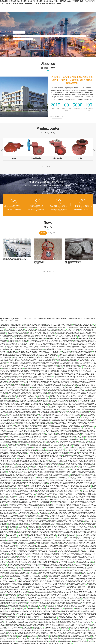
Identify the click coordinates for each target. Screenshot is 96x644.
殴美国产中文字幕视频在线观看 (52, 555)
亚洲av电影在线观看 (69, 334)
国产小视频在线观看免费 (7, 591)
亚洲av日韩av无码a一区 (11, 331)
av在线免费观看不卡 (18, 335)
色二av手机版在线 (25, 350)
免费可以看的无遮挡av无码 (8, 337)
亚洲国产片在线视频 (7, 511)
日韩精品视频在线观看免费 (21, 597)
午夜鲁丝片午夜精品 (23, 637)
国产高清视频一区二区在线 (18, 383)
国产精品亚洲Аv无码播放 (24, 566)
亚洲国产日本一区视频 (65, 634)
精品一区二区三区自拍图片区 (76, 616)
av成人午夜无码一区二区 (13, 334)
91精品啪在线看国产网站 (60, 410)
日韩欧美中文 (63, 372)
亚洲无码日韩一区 (79, 500)
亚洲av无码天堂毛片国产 (31, 487)
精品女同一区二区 (70, 607)
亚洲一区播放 (10, 537)
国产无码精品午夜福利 (78, 514)
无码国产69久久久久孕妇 (55, 518)
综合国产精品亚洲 (16, 515)
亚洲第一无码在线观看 (50, 419)
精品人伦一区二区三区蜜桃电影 (16, 373)
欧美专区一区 (55, 490)
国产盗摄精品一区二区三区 (75, 402)
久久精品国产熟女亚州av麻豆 (48, 515)
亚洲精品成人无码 (37, 416)
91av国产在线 (91, 582)
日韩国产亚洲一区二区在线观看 (15, 399)
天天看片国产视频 (68, 342)
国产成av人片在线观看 (62, 354)
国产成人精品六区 (34, 514)
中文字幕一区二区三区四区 (43, 501)
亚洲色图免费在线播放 (29, 335)
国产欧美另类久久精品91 (38, 436)
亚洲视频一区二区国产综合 (40, 372)
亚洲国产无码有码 (27, 356)
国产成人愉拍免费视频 (77, 405)
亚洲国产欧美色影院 (13, 526)
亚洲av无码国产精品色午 (76, 444)
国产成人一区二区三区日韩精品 (54, 339)
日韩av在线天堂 (21, 582)
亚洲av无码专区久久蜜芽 (34, 444)
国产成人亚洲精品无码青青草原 (72, 327)
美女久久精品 (3, 605)
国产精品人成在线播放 (71, 386)
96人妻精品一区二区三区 (17, 522)
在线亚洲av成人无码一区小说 (44, 331)
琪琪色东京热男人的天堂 (59, 400)
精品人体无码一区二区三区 (83, 400)
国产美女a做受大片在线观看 (18, 403)
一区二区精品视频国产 (13, 381)
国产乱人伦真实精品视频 (59, 376)
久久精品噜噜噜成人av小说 (81, 457)
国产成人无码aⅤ (85, 528)
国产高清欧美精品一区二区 (62, 526)
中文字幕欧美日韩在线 (24, 334)
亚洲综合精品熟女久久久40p (50, 586)
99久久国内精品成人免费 (52, 545)
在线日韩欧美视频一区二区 (34, 531)
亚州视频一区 (80, 395)
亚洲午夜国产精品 (42, 324)
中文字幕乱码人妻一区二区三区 (66, 340)
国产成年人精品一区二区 (10, 621)
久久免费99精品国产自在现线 (13, 432)
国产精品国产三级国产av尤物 (7, 427)
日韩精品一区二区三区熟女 (34, 610)
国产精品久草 (84, 548)
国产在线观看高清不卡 (14, 590)
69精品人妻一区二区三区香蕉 (44, 454)
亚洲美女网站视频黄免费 (60, 534)
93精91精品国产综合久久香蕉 (43, 463)
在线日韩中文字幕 (13, 533)
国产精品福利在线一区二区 (30, 384)
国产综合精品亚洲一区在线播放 (47, 591)
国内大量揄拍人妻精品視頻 (6, 588)
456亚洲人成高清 (61, 433)
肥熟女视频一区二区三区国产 (69, 395)
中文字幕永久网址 (50, 332)
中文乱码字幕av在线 (36, 534)
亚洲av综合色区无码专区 (18, 408)
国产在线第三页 (5, 577)
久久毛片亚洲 (83, 346)
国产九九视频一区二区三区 (47, 493)
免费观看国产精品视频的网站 (81, 340)
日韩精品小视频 (80, 383)
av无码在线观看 (5, 350)
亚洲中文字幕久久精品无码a (58, 468)
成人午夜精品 (28, 561)
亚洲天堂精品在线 (90, 634)
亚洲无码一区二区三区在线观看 (50, 561)
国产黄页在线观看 (83, 440)
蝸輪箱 (27, 290)
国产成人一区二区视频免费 (52, 411)
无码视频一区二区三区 (78, 380)
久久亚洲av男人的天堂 (37, 488)
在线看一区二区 (40, 477)
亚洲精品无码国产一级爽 (71, 465)
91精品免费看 (5, 373)
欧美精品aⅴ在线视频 (42, 425)
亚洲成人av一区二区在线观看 (59, 429)
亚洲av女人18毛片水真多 (11, 447)
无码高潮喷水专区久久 (80, 578)
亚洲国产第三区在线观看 (16, 327)
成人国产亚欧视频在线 (52, 602)
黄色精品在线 (72, 343)
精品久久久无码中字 (74, 391)
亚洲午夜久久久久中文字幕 (66, 503)
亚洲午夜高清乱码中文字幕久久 (12, 410)
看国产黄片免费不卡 (64, 381)
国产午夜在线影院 (8, 490)
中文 (78, 4)
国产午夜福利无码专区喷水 (21, 485)
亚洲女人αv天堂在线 (53, 369)
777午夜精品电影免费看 (63, 586)
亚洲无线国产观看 (64, 332)
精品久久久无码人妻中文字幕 (59, 601)
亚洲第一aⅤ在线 (15, 346)
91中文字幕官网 (61, 556)
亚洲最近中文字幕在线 (7, 507)
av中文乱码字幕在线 (38, 440)
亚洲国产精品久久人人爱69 (35, 327)
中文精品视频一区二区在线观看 (26, 616)
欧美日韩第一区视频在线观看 (81, 506)
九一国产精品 (61, 495)
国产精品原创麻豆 (18, 370)
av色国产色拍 (61, 327)
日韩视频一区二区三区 (26, 362)
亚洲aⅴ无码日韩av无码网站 (18, 345)
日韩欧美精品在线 (34, 506)
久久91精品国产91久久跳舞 (35, 468)
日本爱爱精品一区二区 (47, 326)
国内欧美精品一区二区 (66, 539)
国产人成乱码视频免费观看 (19, 413)
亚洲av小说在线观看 (43, 402)
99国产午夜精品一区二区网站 (87, 544)
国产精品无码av (13, 488)
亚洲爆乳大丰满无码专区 (22, 466)
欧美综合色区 (9, 339)
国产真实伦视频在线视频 (25, 443)
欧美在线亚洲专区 (91, 454)
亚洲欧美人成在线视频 (30, 424)
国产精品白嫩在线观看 (13, 635)
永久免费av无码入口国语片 (6, 613)
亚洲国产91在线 (58, 560)
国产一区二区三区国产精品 (42, 405)
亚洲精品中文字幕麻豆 (61, 473)
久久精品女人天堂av (40, 441)
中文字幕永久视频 (45, 533)
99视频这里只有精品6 (36, 359)
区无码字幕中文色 (8, 353)
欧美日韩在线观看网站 (20, 422)
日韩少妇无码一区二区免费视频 (29, 451)
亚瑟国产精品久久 (24, 457)
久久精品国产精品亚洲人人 (36, 438)
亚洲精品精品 (91, 526)
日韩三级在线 (25, 327)
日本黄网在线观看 (32, 501)
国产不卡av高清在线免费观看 (15, 340)
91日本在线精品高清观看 (63, 477)
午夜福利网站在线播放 (13, 525)
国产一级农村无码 (29, 417)
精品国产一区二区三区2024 (81, 484)
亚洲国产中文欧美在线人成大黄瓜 (10, 443)
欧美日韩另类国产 (21, 402)
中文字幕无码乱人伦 (19, 574)
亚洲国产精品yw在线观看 (50, 473)
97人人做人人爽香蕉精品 (24, 547)
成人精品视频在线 (70, 372)
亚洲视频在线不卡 (8, 357)
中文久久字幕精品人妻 (78, 523)
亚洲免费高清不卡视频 (11, 465)
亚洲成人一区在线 (74, 339)
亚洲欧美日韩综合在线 (18, 492)
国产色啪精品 (48, 612)
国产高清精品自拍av (63, 481)
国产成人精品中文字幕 (21, 621)
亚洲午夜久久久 (17, 361)
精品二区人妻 (19, 580)
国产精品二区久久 (24, 400)
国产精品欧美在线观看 (40, 346)
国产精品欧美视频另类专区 (6, 500)
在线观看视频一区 (42, 481)
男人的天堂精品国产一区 (23, 572)
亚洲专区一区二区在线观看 (51, 544)
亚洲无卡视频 (69, 324)
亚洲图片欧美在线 (66, 351)
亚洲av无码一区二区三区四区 (31, 324)
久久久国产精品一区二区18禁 (62, 432)
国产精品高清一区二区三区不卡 (31, 373)
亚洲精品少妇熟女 (87, 556)
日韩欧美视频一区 (61, 378)
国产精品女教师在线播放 (64, 350)
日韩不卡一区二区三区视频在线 (54, 351)
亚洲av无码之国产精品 (89, 522)
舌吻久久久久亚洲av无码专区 (80, 577)
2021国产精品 (13, 517)
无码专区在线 (16, 457)
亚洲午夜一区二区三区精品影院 (85, 465)
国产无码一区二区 (41, 522)
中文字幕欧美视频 (50, 353)
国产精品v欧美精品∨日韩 (48, 403)
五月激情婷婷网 (80, 356)
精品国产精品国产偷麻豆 (49, 335)
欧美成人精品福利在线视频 (87, 416)
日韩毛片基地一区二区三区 (73, 627)
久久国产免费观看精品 (14, 607)
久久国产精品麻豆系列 (57, 337)
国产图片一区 (90, 392)
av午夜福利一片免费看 (27, 343)
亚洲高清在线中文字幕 (22, 342)
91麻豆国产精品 (65, 421)
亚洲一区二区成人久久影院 (83, 564)
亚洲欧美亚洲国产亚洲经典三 (46, 392)
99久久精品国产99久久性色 (45, 422)
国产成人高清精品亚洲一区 (89, 479)
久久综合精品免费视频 (24, 635)
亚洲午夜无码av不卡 (68, 514)
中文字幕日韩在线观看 (40, 558)
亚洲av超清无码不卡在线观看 (77, 399)
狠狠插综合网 (48, 449)
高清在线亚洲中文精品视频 (82, 443)
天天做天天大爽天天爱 (67, 501)
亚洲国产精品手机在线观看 (78, 539)
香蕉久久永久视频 (60, 334)
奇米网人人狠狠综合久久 (73, 473)
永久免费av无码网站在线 (32, 402)
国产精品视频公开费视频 (38, 498)
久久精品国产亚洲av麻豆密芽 (58, 564)
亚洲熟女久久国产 (19, 389)
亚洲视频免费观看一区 (65, 509)
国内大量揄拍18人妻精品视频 (15, 553)
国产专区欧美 (65, 463)
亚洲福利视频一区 (10, 539)
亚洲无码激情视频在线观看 (76, 326)
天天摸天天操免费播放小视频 (7, 542)
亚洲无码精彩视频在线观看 (34, 429)
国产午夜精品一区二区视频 (38, 512)
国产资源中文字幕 (42, 474)
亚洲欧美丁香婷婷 (65, 629)
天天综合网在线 (7, 400)
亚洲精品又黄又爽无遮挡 (49, 597)
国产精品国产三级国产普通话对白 (46, 548)
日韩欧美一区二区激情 (17, 558)
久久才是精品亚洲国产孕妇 (87, 394)
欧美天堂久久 (37, 370)
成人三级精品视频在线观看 (48, 416)
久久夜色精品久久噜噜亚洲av (32, 357)
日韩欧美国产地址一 (14, 454)
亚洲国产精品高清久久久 (18, 406)
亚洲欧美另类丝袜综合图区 (73, 329)
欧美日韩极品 (17, 425)
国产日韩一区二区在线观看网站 (12, 468)
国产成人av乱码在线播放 (83, 481)
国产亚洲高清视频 (53, 329)
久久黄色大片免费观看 (68, 484)
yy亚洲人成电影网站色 (25, 410)
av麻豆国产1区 (67, 470)
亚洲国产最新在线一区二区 (76, 425)
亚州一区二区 (84, 601)
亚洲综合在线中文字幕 (85, 353)
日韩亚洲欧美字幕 (45, 381)
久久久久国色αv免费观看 (89, 389)
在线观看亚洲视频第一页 (13, 594)
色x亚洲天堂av (7, 522)
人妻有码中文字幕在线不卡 (9, 479)
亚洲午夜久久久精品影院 (30, 367)
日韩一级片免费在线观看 (26, 436)
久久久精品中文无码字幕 (85, 473)
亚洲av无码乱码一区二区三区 (81, 619)
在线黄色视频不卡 (62, 329)
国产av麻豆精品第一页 (67, 643)
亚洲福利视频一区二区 (23, 556)
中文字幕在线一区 (10, 422)
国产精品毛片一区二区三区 (53, 590)
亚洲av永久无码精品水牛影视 (11, 376)
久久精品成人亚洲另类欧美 (61, 353)
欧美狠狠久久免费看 (77, 389)
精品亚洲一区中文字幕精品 (40, 343)
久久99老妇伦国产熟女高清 (44, 503)
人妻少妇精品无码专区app (11, 582)
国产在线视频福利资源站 (26, 430)
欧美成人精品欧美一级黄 (33, 414)
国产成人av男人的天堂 (26, 421)
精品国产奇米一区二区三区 (62, 343)
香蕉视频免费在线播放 (60, 416)
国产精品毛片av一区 (65, 427)
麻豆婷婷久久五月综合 (18, 537)
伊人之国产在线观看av (52, 481)
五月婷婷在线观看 (63, 411)
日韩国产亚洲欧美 (49, 387)
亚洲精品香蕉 (44, 547)
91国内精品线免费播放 (41, 351)
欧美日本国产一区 (57, 370)
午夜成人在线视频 (13, 375)
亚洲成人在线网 (47, 470)
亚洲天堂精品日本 (7, 503)
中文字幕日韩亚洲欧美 (64, 364)
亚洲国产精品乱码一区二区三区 (77, 373)
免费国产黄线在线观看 (84, 348)
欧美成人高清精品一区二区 (69, 517)
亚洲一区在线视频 (37, 326)
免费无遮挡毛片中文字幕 (30, 596)
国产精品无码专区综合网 (44, 637)
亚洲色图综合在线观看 (15, 350)
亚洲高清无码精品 (6, 369)
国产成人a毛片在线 (40, 449)
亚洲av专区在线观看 (17, 343)
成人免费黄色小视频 (71, 383)
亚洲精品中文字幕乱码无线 (67, 612)
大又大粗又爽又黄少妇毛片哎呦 (16, 638)
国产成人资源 (31, 485)
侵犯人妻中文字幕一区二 (73, 403)
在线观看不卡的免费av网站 (11, 624)
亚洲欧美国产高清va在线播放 (24, 504)
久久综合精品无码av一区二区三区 (69, 571)
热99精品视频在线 (14, 438)
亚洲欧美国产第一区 (86, 470)
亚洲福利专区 (8, 495)
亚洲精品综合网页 (8, 518)
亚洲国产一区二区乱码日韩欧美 (64, 575)
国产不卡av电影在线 (15, 430)
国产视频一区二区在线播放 (84, 361)
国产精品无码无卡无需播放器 (65, 369)
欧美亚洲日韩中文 (54, 399)
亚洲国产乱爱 (90, 601)
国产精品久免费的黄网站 (47, 375)
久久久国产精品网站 (38, 345)
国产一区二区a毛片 (30, 351)
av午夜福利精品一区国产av (81, 387)
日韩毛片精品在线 (32, 454)
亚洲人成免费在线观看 (51, 462)
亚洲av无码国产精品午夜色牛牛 (30, 481)
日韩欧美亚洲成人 (72, 356)
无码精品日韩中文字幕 (52, 632)
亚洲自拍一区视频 (32, 332)
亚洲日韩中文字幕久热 (36, 432)
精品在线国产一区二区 (14, 604)
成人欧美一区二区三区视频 (67, 392)
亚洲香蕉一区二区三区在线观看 (74, 496)
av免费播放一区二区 (88, 560)
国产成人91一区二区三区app (65, 550)
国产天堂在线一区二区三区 (43, 399)
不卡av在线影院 (31, 545)
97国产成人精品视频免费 (12, 498)
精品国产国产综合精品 (58, 342)
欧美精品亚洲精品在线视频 (29, 463)
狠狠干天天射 (7, 509)
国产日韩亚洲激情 (58, 387)
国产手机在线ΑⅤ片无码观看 (52, 485)
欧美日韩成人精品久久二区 (66, 530)
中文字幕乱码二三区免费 (79, 580)
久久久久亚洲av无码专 (17, 481)
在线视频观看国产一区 (51, 558)
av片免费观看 (85, 545)
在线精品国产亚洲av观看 (17, 477)
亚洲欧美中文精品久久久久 (73, 623)
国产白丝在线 (6, 460)
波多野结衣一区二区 (83, 422)
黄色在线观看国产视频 (32, 542)
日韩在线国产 (35, 356)
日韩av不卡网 (86, 364)
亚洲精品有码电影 (72, 591)
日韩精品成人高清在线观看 (49, 383)
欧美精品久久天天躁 (35, 500)
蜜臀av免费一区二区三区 (74, 417)
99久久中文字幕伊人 (76, 470)
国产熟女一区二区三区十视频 (56, 357)
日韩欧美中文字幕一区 (19, 608)
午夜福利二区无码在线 (69, 500)
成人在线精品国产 (82, 493)
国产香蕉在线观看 (56, 421)
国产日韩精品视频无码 (5, 506)
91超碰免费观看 (23, 381)
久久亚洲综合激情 (4, 604)
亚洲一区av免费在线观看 (87, 435)
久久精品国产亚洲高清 (55, 373)
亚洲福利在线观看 (71, 583)
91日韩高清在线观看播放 (55, 501)
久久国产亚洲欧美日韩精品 (83, 596)
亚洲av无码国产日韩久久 (87, 381)
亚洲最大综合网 (68, 495)
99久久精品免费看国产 (85, 408)
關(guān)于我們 (41, 4)
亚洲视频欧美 (78, 610)
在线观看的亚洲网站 (61, 324)
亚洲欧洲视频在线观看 (66, 479)
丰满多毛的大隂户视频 (45, 564)
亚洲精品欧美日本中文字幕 (38, 387)
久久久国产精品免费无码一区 (26, 395)
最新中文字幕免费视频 (38, 615)
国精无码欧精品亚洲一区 (51, 631)
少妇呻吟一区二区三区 (62, 447)
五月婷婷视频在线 (34, 517)
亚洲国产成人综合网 (7, 365)
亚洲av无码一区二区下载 (57, 596)
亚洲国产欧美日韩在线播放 (16, 460)
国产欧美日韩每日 (65, 594)
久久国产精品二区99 (12, 560)
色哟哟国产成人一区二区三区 (35, 400)
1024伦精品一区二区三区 (18, 593)
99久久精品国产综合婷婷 (15, 354)
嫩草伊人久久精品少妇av (29, 339)
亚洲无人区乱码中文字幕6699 (77, 518)
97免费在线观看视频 (88, 455)
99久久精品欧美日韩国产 (24, 624)
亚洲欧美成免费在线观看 (37, 541)
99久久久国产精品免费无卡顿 (84, 419)
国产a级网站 (18, 380)
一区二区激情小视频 (81, 375)
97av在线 (57, 332)
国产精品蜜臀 (3, 541)
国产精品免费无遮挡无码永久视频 (35, 482)
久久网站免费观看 (69, 515)
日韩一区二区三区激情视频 (63, 552)
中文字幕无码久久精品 (62, 462)
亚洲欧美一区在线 (77, 471)
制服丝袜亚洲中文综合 (78, 553)
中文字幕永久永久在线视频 (80, 392)
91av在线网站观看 (62, 618)
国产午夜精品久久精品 (44, 594)
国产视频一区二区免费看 (24, 359)
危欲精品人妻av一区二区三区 (25, 498)
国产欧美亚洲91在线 (6, 359)
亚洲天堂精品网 (80, 462)
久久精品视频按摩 (18, 348)
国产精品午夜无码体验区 (41, 348)
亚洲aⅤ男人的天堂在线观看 (45, 458)
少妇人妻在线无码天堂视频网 (65, 413)
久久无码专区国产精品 (44, 380)
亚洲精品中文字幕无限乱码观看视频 (51, 588)
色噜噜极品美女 (57, 504)
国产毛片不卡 (37, 417)
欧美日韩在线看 (53, 531)
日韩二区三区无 (22, 458)
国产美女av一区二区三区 (30, 490)
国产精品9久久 (46, 541)
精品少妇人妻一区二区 (19, 329)
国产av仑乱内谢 (33, 462)
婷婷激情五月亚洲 (6, 441)
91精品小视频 (21, 331)
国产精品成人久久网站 (18, 384)
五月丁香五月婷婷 (52, 547)
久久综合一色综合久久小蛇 (64, 441)
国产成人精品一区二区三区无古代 (37, 457)
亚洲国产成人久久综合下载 (53, 487)
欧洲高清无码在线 (74, 552)
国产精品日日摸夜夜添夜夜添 (18, 643)
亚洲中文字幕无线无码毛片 (9, 544)
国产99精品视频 (82, 449)
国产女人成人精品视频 (81, 517)
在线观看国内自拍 (18, 427)
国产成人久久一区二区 (16, 411)
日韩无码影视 (11, 632)
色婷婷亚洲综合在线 (24, 525)
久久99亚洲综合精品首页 (64, 561)
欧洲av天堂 (65, 367)
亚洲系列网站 (31, 466)
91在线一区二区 (73, 531)
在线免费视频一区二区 (57, 471)
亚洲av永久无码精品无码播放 (80, 640)
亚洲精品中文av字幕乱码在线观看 (43, 471)
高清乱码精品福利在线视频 (75, 421)
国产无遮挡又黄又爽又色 (83, 376)
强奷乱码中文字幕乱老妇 (69, 357)
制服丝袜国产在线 (75, 365)
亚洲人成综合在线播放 (55, 604)
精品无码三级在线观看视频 (20, 550)
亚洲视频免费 (57, 392)
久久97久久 (76, 572)
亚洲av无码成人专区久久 (68, 560)
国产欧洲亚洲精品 (42, 613)
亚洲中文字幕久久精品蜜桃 (57, 454)
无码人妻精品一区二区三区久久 (70, 337)
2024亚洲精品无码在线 (66, 405)
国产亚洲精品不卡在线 (32, 518)
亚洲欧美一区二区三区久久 (30, 477)
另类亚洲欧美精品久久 (11, 397)
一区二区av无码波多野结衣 (72, 440)
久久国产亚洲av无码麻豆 (47, 417)
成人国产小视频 (38, 361)
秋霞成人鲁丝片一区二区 (29, 558)
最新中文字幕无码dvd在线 (17, 324)
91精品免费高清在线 (82, 531)
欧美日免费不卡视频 (49, 560)
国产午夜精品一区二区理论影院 (68, 443)
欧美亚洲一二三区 (12, 351)
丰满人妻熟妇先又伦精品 (46, 608)
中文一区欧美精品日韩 (37, 561)
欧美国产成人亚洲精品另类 (60, 583)
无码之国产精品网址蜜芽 (20, 414)
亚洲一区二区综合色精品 (29, 365)
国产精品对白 (27, 534)
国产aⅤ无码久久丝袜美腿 (88, 345)
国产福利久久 (50, 348)
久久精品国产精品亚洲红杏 (75, 345)
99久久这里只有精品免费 (51, 477)
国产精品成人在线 (61, 346)
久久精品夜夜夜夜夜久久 (62, 569)
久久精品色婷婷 (68, 406)
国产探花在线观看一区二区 (10, 514)
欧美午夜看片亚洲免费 (76, 545)
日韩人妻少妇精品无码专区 (56, 533)
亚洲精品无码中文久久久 (6, 419)
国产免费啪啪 (9, 406)
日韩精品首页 (11, 473)
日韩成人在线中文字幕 (84, 370)
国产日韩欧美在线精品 (30, 329)
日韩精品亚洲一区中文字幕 (89, 326)
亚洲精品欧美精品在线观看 (67, 619)
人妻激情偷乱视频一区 (73, 354)
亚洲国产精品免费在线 (30, 476)
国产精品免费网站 (57, 436)
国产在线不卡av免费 (45, 406)
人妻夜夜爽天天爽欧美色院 (83, 430)
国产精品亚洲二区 (79, 372)
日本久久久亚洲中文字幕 (84, 337)
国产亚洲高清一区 (30, 346)
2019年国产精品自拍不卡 (85, 487)
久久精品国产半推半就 (18, 339)
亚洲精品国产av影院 (8, 361)
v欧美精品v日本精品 (87, 495)
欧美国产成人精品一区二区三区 (82, 547)
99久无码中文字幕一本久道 (52, 530)
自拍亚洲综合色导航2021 (82, 582)
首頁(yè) (32, 4)
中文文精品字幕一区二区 (78, 575)
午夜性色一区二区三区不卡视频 (22, 470)
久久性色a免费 (67, 414)
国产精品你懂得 (41, 462)
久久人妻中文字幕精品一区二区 (18, 509)
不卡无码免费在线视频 (56, 523)
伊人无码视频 (42, 506)
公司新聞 (43, 233)
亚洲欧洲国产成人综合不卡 (13, 436)
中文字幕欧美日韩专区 (44, 373)
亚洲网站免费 (37, 608)
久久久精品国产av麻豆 (24, 438)
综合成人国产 (53, 397)
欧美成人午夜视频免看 (46, 429)
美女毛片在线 (53, 552)
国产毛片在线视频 (11, 380)
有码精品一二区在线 (53, 340)
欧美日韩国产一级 (52, 394)
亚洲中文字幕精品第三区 (47, 362)
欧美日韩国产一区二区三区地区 (61, 466)
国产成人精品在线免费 (40, 485)
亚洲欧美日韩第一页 (30, 383)
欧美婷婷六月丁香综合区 (89, 612)
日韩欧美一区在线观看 (30, 405)
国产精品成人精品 (7, 392)
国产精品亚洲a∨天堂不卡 (64, 474)
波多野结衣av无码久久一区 (45, 356)
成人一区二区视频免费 (54, 452)
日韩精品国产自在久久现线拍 (38, 410)
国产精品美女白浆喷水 (68, 533)
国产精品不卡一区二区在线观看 (41, 452)
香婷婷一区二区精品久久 (86, 329)
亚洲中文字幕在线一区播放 (34, 515)
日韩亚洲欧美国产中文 (21, 626)
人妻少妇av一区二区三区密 (85, 485)
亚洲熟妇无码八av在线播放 (31, 623)
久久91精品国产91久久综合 (73, 482)
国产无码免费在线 (10, 561)
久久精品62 (16, 395)
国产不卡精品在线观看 (73, 485)
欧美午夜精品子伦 (42, 487)
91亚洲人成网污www (40, 593)
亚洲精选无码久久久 (49, 638)
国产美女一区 (52, 569)
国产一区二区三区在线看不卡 (87, 331)
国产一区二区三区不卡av (72, 534)
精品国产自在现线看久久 (8, 485)
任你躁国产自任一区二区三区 (75, 332)
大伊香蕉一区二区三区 (74, 408)
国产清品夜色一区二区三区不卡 (59, 422)
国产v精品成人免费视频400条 (35, 342)
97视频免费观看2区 (14, 577)
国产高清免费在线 (32, 604)
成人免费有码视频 (84, 441)
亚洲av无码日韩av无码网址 (57, 446)
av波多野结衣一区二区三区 (86, 365)
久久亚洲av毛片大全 (80, 460)
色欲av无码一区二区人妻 (28, 484)
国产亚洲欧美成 (8, 548)
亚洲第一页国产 (36, 430)
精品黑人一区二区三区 (85, 327)
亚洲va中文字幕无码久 (23, 375)
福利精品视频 (24, 515)
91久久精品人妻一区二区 (7, 608)
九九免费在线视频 (39, 550)
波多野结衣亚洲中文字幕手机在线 (61, 326)
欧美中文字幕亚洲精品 (76, 474)
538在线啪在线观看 (84, 403)
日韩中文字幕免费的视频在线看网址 (30, 380)
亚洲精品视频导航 (12, 528)
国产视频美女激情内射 (18, 364)
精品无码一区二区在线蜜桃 (17, 599)
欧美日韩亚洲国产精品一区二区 (38, 433)
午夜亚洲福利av (86, 444)
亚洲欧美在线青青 (88, 514)
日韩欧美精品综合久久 (75, 394)
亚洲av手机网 (32, 555)
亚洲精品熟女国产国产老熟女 (78, 634)
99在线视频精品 (69, 433)
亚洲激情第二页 (5, 627)
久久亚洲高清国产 (21, 351)
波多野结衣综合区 (82, 359)
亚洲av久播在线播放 (64, 593)
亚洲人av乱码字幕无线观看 (85, 561)
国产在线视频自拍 (70, 547)
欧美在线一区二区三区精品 (51, 498)
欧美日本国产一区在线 (40, 545)
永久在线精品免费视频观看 (54, 427)
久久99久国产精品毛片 (29, 471)
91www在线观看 (45, 531)
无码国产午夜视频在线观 (28, 473)
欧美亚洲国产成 (91, 362)
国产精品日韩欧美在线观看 (79, 342)
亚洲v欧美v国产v (79, 607)
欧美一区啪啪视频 (13, 501)
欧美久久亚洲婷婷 (63, 356)
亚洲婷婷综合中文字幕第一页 (76, 586)
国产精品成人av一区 (69, 528)
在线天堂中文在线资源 (82, 362)
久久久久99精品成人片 (41, 408)
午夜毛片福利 (16, 416)
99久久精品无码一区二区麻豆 (50, 495)
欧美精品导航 (7, 484)
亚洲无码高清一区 (11, 471)
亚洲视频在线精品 (35, 523)
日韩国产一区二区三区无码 (23, 514)
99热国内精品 (19, 356)
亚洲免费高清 (27, 433)
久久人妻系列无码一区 (90, 588)
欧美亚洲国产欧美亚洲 (7, 384)
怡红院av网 (54, 525)
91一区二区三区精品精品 (7, 425)
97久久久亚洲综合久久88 (63, 391)
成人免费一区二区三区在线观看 (73, 602)
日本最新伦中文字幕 (12, 444)
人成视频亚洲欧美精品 (87, 474)
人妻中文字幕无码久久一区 (27, 372)
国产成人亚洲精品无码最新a (34, 381)
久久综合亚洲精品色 (6, 345)
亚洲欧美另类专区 (21, 465)
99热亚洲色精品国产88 (54, 405)
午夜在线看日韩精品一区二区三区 (81, 433)
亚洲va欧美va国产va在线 (32, 474)
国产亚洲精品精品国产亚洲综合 (75, 555)
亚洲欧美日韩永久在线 (79, 588)
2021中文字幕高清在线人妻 (33, 590)
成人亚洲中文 (21, 596)
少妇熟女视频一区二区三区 (26, 394)
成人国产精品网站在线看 (29, 441)
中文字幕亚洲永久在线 (22, 602)
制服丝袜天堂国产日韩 (74, 452)
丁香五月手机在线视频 (88, 405)
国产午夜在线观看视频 (27, 326)
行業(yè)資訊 (52, 233)
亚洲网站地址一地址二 (34, 525)
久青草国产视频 (44, 621)
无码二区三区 (65, 402)
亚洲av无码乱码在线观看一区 (88, 602)
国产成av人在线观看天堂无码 (44, 596)
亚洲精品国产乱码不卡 (69, 457)
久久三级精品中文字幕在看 (60, 640)
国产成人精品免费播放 (11, 402)
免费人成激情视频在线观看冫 (49, 575)
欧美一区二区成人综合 (70, 632)
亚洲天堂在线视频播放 (22, 528)
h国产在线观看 (39, 495)
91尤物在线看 (88, 451)
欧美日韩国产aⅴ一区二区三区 (56, 414)
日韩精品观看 (16, 507)
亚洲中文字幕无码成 (65, 590)
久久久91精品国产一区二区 (59, 362)
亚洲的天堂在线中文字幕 (50, 378)
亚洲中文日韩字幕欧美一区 (80, 585)
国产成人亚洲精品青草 (45, 523)
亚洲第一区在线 (28, 563)
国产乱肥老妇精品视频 (71, 564)
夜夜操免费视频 (89, 373)
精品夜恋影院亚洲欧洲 (56, 331)
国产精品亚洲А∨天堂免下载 (86, 339)
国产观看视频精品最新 (67, 380)
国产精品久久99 (62, 607)
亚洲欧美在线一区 (12, 342)
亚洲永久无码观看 (56, 580)
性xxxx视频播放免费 (16, 495)
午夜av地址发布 (79, 542)
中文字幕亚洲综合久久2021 (70, 596)
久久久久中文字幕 (21, 447)
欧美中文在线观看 (8, 413)
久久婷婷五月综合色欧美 (16, 484)
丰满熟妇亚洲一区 (20, 405)
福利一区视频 (91, 531)
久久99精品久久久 (11, 466)
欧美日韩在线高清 (9, 329)
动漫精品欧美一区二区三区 (53, 443)
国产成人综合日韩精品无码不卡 (69, 504)
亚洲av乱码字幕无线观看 (30, 331)
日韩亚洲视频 (66, 476)
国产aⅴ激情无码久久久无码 (40, 537)
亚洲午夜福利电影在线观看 (19, 605)
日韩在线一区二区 (81, 504)
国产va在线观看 (9, 531)
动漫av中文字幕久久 (78, 455)
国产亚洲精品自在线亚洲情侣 (73, 544)
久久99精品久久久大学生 (20, 542)
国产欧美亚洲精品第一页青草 (79, 604)
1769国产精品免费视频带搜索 (24, 488)
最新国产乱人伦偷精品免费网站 (80, 406)
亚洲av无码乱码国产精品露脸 (51, 350)
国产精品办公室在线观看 (69, 387)
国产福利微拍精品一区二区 (36, 391)
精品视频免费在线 (88, 351)
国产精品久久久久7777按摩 (68, 621)
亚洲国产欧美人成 (61, 525)
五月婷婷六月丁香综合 (74, 353)
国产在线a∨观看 (86, 537)
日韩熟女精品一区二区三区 (49, 334)
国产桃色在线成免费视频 (75, 432)
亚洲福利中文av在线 (83, 354)
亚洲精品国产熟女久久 (17, 419)
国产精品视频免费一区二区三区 (50, 361)
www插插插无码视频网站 (82, 558)
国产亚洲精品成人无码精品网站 (41, 389)
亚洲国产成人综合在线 (39, 395)
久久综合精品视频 (75, 441)
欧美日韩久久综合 (58, 395)
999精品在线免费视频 (87, 436)
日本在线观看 (47, 615)
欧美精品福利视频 (10, 470)
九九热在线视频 (86, 555)
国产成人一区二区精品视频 (12, 332)
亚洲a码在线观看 (90, 342)
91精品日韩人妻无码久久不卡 (36, 586)
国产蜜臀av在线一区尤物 (79, 550)
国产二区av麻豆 (18, 473)
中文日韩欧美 (14, 637)
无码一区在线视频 (68, 446)
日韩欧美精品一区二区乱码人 (60, 375)
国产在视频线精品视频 (51, 433)
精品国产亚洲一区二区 (55, 380)
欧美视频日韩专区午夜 (51, 447)
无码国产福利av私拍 (42, 451)
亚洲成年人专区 (70, 416)
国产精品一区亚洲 (41, 332)
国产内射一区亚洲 (47, 337)
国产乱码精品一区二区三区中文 (40, 394)
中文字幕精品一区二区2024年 (35, 337)
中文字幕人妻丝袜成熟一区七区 (63, 605)
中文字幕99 (70, 447)
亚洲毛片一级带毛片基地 (44, 397)
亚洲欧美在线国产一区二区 (32, 605)
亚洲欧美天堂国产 (27, 539)
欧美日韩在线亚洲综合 (5, 455)
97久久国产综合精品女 (11, 610)
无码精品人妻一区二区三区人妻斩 (28, 425)
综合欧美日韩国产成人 (74, 512)
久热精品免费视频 (48, 386)
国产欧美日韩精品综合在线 (31, 364)
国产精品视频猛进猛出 (11, 567)
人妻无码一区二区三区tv (50, 511)
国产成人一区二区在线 (7, 520)
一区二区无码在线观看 (42, 369)
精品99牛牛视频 (75, 414)
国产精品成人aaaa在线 (51, 346)
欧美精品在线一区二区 (64, 444)
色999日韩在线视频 (51, 343)
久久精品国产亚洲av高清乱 (9, 580)
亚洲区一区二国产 (21, 397)
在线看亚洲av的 (29, 345)
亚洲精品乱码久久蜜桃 (82, 429)
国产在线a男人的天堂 (47, 342)
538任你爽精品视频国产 (48, 488)
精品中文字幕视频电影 (69, 638)
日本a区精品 (15, 575)
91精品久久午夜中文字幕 (43, 455)
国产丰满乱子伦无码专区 (64, 492)
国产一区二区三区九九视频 (69, 460)
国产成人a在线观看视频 (31, 353)
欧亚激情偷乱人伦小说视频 (58, 440)
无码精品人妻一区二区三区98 (63, 359)
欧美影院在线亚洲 (28, 389)
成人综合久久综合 (72, 536)
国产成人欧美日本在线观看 (74, 411)
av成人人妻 (22, 346)
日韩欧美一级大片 (40, 544)
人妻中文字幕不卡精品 (84, 534)
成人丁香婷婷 (34, 376)
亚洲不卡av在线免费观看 (82, 343)
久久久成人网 (76, 331)
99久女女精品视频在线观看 (57, 528)
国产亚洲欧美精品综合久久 (8, 574)
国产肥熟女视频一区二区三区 (86, 324)
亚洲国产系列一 (63, 485)
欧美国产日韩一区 (74, 492)
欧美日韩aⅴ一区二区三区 (36, 334)
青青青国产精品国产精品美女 (71, 454)
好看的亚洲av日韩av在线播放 (37, 624)
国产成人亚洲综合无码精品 (47, 534)
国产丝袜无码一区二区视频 (14, 362)
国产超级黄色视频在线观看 (50, 345)
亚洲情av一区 (70, 640)
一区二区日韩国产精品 (27, 411)
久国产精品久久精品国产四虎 (38, 435)
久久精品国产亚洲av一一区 (6, 364)
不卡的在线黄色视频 (24, 586)
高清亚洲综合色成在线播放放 (23, 479)
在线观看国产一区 (38, 588)
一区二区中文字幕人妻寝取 (27, 511)
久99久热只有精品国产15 (81, 334)
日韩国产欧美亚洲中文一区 (76, 593)
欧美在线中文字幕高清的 (24, 575)
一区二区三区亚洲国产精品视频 (44, 490)
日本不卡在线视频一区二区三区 (23, 435)
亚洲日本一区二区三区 (61, 419)
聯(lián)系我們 (70, 4)
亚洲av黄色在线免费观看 (52, 364)
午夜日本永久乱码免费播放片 (56, 542)
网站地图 (16, 320)
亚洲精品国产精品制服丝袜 (20, 482)
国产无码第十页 (23, 392)
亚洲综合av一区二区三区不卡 (47, 430)
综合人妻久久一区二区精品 (81, 608)
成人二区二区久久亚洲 (39, 511)
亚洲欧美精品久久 (63, 637)
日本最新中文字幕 (83, 572)
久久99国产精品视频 (48, 482)
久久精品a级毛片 (54, 550)
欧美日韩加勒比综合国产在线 (37, 378)
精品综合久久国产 (47, 421)
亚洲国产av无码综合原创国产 (75, 367)
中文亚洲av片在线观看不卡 (12, 429)
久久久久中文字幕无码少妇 (43, 367)
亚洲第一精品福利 (25, 378)
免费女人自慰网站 (20, 476)
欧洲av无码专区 (27, 512)
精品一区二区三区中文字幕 (17, 433)
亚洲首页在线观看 (42, 364)
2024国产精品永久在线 (46, 629)
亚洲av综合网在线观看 (34, 591)
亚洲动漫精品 (53, 354)
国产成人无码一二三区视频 (41, 484)
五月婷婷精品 (73, 350)
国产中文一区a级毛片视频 (32, 422)
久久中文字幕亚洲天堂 (42, 479)
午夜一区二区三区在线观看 (51, 435)
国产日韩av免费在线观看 (84, 468)
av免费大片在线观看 (81, 424)
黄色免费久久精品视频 (78, 530)
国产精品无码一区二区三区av (36, 350)
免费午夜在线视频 (16, 391)
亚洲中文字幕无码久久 (22, 444)
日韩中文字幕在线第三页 (10, 424)
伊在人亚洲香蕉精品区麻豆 (50, 556)
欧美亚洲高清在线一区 (64, 613)
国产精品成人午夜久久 (48, 400)
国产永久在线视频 (37, 509)
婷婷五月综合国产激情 (18, 365)
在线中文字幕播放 (70, 566)
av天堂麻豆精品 (66, 339)
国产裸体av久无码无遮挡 (13, 586)
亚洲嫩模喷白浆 (28, 403)
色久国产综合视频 (23, 332)
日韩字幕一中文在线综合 (42, 496)
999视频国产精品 (74, 561)
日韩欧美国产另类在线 (44, 514)
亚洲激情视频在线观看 (10, 476)
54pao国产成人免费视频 (33, 392)
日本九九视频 (46, 391)
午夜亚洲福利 (10, 564)
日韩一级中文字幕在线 (86, 624)
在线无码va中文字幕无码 (67, 553)
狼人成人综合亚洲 (58, 517)
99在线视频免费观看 (5, 327)
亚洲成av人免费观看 (45, 500)
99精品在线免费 (87, 380)
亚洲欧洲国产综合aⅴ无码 (32, 458)
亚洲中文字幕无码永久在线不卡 (29, 613)
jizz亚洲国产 (16, 462)
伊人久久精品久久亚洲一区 (62, 574)
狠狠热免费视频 (78, 615)
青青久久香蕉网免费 (8, 335)
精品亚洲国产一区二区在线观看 (62, 451)
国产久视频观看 (28, 638)
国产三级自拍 (76, 413)
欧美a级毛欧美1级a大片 (26, 387)
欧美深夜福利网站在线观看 (59, 566)
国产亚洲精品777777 (67, 471)
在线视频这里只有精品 (43, 518)
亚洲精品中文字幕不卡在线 (35, 375)
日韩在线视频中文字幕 (43, 340)
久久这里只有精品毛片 (47, 566)
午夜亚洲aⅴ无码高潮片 (78, 369)
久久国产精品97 (15, 400)
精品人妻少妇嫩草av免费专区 (89, 476)
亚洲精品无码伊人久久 (89, 395)
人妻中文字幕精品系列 (70, 378)
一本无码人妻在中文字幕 (31, 397)
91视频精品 (73, 558)
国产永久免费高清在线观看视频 (50, 327)
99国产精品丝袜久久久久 (72, 348)
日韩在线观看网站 (21, 615)
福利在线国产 (55, 356)
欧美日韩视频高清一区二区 (71, 449)
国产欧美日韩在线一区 (10, 619)
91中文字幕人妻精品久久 (53, 372)
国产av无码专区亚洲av (42, 427)
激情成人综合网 (84, 526)
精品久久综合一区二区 (7, 492)
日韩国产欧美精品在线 (45, 525)
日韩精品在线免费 (49, 624)
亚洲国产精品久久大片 (10, 405)
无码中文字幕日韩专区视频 (42, 329)
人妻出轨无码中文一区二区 (63, 394)
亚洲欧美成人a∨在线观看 (29, 348)
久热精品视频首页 (45, 552)
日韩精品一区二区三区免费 (76, 364)
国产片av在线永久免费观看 (21, 337)
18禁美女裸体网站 (6, 433)
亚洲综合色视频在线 (44, 357)
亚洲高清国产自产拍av (11, 615)
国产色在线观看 (39, 383)
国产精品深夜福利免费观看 (32, 446)
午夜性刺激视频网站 (35, 619)
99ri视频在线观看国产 (51, 522)
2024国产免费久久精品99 (74, 435)
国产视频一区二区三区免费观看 (29, 340)
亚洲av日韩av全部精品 (32, 503)
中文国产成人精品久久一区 (37, 567)
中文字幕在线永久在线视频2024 (30, 553)
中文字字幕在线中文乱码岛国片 (80, 446)
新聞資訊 (61, 4)
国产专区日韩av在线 (44, 414)
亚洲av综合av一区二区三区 (61, 403)
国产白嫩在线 (69, 397)
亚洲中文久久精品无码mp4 (70, 458)
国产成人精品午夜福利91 (15, 378)
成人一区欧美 (15, 359)
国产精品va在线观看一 (30, 408)
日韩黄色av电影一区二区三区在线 (52, 627)
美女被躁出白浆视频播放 (41, 365)
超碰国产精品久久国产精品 (13, 541)
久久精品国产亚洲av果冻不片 (57, 406)
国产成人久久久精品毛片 (41, 466)
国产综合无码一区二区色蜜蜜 (75, 599)
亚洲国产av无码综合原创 (47, 370)
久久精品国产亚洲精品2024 (36, 470)
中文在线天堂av (75, 370)
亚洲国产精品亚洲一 (42, 384)
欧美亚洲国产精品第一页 (52, 441)
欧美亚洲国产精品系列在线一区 (31, 571)
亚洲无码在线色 (52, 605)
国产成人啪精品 (9, 348)
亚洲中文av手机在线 (61, 383)
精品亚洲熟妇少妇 (23, 429)
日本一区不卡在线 (49, 395)
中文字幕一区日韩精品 (69, 615)
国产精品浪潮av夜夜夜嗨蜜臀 (19, 503)
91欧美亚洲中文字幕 (84, 413)
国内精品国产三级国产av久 (73, 618)
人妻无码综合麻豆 (66, 370)
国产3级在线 (3, 537)
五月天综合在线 (10, 414)
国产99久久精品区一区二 (60, 348)
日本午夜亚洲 (50, 466)
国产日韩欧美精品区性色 (89, 427)
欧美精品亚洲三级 (55, 509)
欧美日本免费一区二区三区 (64, 558)
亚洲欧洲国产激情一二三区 (53, 384)
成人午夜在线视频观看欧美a (61, 520)
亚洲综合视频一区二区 (15, 372)
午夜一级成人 (82, 391)
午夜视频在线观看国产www (10, 631)
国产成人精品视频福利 (40, 465)
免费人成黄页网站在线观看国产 (29, 354)
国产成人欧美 (76, 397)
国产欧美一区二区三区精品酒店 (66, 490)
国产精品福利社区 (7, 585)
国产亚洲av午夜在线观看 (76, 476)
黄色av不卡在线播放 (63, 361)
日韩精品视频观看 (86, 496)
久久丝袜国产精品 (90, 605)
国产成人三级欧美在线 (31, 577)
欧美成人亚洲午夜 (48, 436)
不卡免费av (90, 591)
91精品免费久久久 (51, 324)
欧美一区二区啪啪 (39, 582)
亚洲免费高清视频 (27, 580)
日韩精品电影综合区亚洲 (62, 345)
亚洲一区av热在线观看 (45, 528)
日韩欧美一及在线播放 (5, 324)
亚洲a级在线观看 (35, 460)
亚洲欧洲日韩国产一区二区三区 (12, 440)
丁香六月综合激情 (37, 403)
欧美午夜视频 (76, 324)
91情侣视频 (32, 449)
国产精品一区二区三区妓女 (66, 384)
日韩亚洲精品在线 (72, 375)
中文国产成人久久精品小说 (37, 560)
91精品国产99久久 (55, 503)
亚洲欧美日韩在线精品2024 (56, 367)
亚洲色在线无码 (20, 424)
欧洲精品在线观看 (39, 335)
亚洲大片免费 (29, 447)
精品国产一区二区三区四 (59, 493)
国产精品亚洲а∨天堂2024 (18, 417)
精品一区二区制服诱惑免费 (55, 389)
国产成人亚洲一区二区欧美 (26, 416)
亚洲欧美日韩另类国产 (76, 335)
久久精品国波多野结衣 (67, 331)
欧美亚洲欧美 (65, 436)
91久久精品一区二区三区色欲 (74, 511)
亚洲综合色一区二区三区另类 (54, 577)
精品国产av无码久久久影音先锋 (36, 386)
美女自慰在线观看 (72, 430)
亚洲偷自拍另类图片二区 (59, 624)
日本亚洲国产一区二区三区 (58, 449)
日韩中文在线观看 (78, 556)
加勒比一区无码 (74, 359)
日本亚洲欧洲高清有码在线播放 (21, 564)
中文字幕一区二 (16, 511)
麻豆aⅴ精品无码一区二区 (39, 411)
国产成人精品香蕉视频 (23, 536)
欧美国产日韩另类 (64, 452)
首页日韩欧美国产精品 (82, 350)
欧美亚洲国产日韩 (44, 460)
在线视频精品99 (51, 451)
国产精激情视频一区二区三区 (73, 410)
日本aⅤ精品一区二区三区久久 (63, 335)
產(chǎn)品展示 (52, 4)
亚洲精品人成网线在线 (59, 548)
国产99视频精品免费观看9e (9, 356)
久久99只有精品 (19, 471)
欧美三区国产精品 (17, 326)
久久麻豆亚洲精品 (52, 496)
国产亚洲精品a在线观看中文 (8, 389)
